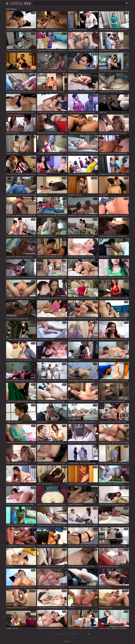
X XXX (19, 3)
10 (89, 634)
